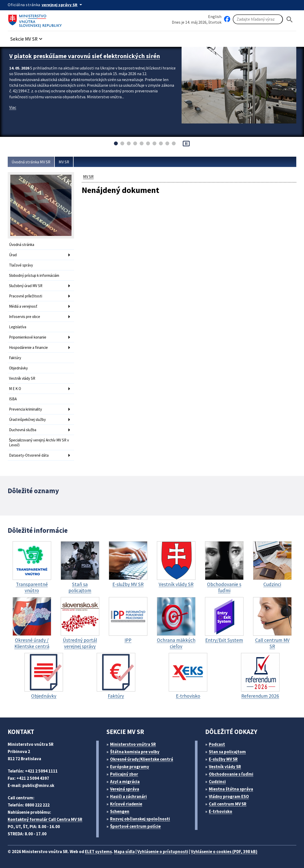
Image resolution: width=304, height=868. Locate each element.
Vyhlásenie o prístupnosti (163, 852)
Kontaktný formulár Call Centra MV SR (45, 819)
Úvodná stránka (22, 245)
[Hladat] (290, 19)
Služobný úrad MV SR (26, 286)
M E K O (15, 389)
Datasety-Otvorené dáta (29, 455)
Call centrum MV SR (228, 804)
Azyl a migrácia (125, 782)
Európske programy (130, 767)
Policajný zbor (124, 774)
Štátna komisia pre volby (135, 752)
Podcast (217, 744)
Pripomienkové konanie (28, 337)
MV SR (64, 162)
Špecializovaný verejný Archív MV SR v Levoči (39, 442)
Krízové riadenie (126, 804)
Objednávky (18, 368)
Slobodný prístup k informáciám (34, 275)
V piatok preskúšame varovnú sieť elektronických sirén (85, 56)
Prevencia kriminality (25, 409)
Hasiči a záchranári (128, 796)
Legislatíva (18, 327)
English (215, 16)
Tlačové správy (21, 265)
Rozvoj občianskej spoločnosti (140, 819)
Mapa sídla (124, 852)
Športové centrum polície (135, 826)
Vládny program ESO (229, 796)
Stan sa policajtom (227, 752)
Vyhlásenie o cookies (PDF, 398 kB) (224, 852)
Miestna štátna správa (231, 789)
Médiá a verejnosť (23, 306)
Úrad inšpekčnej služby (27, 419)
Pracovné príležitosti (26, 296)
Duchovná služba (23, 430)
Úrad (13, 255)
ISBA (13, 399)
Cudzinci (217, 782)
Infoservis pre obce (25, 317)
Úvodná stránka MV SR (31, 162)
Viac (13, 107)
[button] (27, 37)
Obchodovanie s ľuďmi (231, 774)
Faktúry (15, 358)
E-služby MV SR (223, 759)
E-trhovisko (221, 811)
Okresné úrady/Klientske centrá (142, 759)
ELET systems (98, 852)
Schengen (120, 811)
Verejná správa (125, 789)
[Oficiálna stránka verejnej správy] (63, 5)
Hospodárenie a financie (28, 347)
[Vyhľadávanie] (258, 19)
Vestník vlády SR (22, 378)
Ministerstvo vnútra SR (133, 744)
